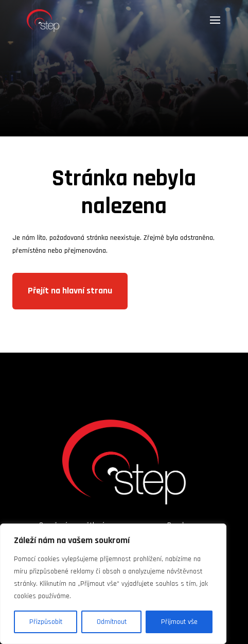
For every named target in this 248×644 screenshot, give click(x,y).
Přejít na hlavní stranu (70, 291)
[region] (113, 584)
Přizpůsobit (46, 622)
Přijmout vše (179, 622)
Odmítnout (112, 622)
